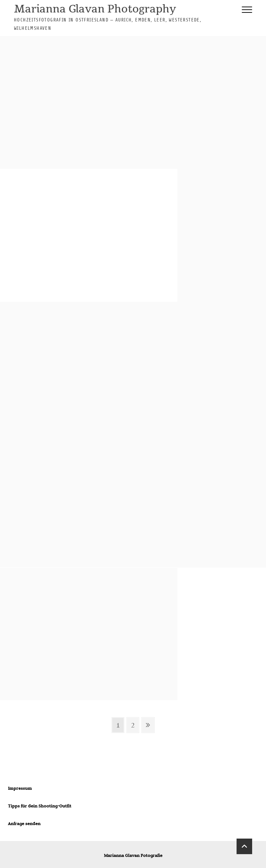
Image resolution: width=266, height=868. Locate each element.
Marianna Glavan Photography (95, 10)
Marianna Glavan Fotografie (133, 855)
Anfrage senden (24, 823)
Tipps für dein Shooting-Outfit (40, 806)
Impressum (20, 788)
